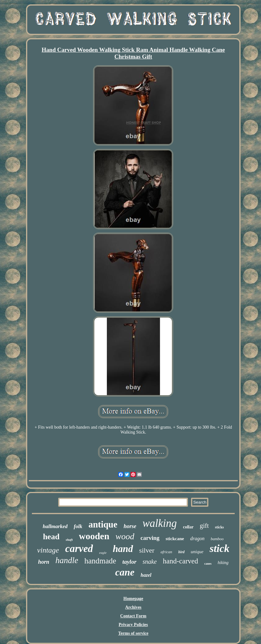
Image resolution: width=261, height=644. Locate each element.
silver (147, 550)
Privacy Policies (133, 625)
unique (197, 552)
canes (208, 564)
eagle (103, 553)
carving (150, 538)
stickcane (175, 539)
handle (67, 560)
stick (220, 548)
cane (125, 572)
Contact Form (133, 616)
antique (103, 524)
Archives (133, 607)
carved (79, 549)
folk (78, 526)
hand (123, 549)
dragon (197, 538)
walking (160, 523)
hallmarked (55, 526)
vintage (48, 550)
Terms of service (133, 633)
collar (188, 527)
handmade (100, 561)
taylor (129, 562)
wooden (94, 536)
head (51, 537)
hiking (223, 563)
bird (181, 552)
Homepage (133, 599)
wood (125, 536)
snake (150, 562)
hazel (146, 575)
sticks (219, 527)
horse (130, 526)
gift (204, 526)
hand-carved (181, 561)
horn (44, 562)
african (167, 552)
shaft (69, 540)
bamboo (217, 539)
